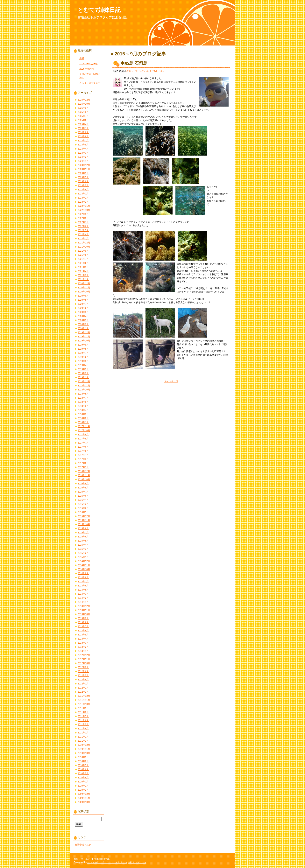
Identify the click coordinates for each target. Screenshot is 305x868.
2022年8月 (83, 218)
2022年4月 (83, 234)
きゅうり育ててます (90, 83)
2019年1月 (83, 377)
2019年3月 (83, 369)
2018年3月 (83, 414)
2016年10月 (84, 479)
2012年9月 (83, 667)
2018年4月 (83, 410)
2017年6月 (83, 447)
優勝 (82, 58)
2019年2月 (83, 373)
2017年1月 (83, 467)
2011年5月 (83, 724)
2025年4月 (83, 124)
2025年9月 (83, 108)
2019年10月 (84, 341)
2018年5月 (83, 406)
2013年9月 (83, 618)
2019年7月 (83, 353)
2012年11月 (84, 659)
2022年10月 (84, 210)
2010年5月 (83, 773)
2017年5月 (83, 451)
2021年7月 (83, 259)
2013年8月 (83, 622)
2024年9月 (83, 132)
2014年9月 (83, 573)
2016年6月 (83, 496)
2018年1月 (83, 422)
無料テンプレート (137, 862)
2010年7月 (83, 765)
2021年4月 (83, 271)
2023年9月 (83, 173)
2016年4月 (83, 500)
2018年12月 (84, 381)
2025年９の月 (87, 69)
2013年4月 (83, 639)
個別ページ (132, 71)
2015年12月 (84, 516)
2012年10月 (84, 663)
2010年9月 (83, 757)
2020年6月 (83, 308)
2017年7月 (83, 443)
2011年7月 (83, 716)
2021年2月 (83, 275)
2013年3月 (83, 643)
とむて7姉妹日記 (99, 10)
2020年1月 (83, 328)
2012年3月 (83, 684)
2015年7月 (83, 533)
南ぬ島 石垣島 (134, 63)
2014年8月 (83, 577)
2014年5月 (83, 590)
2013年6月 (83, 631)
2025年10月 (84, 104)
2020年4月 (83, 316)
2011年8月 (83, 712)
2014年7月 (83, 582)
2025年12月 (84, 100)
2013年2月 (83, 647)
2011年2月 (83, 737)
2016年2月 (83, 508)
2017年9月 (83, 435)
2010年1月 (83, 790)
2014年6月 (83, 586)
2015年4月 (83, 545)
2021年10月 (84, 247)
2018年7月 (83, 398)
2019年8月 (83, 349)
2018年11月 (84, 386)
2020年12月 (84, 283)
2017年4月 (83, 455)
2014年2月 (83, 598)
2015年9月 (83, 528)
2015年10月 (84, 524)
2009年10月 (84, 802)
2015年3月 (83, 549)
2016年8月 (83, 488)
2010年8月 (83, 761)
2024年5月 (83, 145)
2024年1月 (83, 161)
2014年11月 (84, 565)
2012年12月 (84, 655)
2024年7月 (83, 141)
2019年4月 (83, 365)
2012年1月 (83, 692)
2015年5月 (83, 541)
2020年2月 (83, 324)
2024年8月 (83, 136)
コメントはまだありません (152, 71)
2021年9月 (83, 251)
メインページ (171, 381)
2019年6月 (83, 357)
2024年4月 (83, 149)
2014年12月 (84, 561)
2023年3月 (83, 194)
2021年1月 (83, 279)
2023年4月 (83, 190)
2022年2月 (83, 239)
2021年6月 (83, 263)
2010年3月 (83, 782)
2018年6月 (83, 402)
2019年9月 (83, 345)
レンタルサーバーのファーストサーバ (107, 862)
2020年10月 (84, 292)
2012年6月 (83, 671)
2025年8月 (83, 112)
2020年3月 (83, 320)
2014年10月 (84, 569)
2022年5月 (83, 230)
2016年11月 (84, 475)
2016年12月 (84, 471)
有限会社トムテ (83, 845)
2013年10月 (84, 614)
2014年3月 (83, 594)
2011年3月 (83, 733)
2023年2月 (83, 198)
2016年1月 (83, 512)
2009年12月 (84, 794)
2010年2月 (83, 786)
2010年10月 (84, 753)
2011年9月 (83, 708)
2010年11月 (84, 749)
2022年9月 (83, 214)
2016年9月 (83, 484)
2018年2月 (83, 418)
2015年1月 (83, 557)
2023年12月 (84, 165)
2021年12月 (84, 243)
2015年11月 (84, 520)
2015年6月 (83, 537)
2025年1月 (83, 128)
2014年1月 (83, 602)
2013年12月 (84, 606)
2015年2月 (83, 553)
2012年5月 (83, 675)
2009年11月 (84, 798)
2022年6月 (83, 226)
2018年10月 (84, 390)
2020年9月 (83, 296)
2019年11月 (84, 337)
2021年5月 (83, 267)
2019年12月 (84, 332)
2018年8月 (83, 394)
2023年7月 (83, 177)
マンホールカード (89, 64)
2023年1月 (83, 202)
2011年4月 (83, 729)
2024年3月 (83, 153)
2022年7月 (83, 222)
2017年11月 (84, 426)
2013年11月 (84, 610)
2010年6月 (83, 769)
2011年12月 (84, 696)
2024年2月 (83, 157)
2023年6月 (83, 181)
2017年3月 (83, 459)
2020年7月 (83, 304)
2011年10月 (84, 704)
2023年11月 (84, 169)
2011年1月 (83, 741)
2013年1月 (83, 651)
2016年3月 (83, 504)
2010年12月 (84, 745)
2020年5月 (83, 312)
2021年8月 (83, 255)
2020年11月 (84, 288)
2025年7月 (83, 116)
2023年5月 (83, 185)
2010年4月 (83, 778)
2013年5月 (83, 635)
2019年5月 (83, 361)
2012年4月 (83, 680)
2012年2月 (83, 688)
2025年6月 (83, 120)
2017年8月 (83, 439)
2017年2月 (83, 463)
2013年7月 (83, 626)
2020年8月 (83, 300)
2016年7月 (83, 492)
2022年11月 (84, 206)
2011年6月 (83, 720)
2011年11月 (84, 700)
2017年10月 (84, 430)
